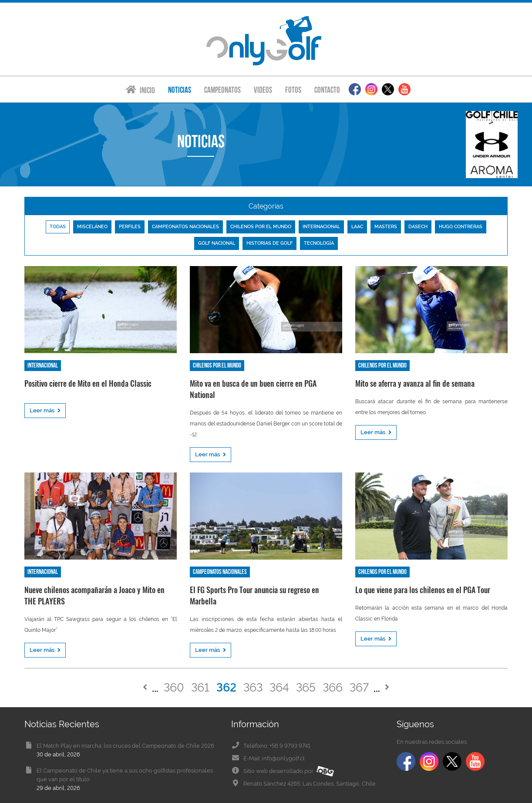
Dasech (418, 227)
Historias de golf (269, 243)
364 (279, 687)
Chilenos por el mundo (261, 227)
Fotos (293, 90)
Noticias (180, 90)
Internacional (321, 227)
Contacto (327, 90)
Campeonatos (222, 90)
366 (333, 687)
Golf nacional (217, 243)
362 (226, 687)
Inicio (140, 90)
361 (200, 687)
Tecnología (319, 243)
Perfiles (130, 227)
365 (306, 687)
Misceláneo (92, 227)
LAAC (357, 227)
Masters (386, 227)
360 (174, 687)
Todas (58, 227)
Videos (263, 90)
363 (253, 687)
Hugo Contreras (461, 227)
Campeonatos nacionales (185, 227)
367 (359, 687)
